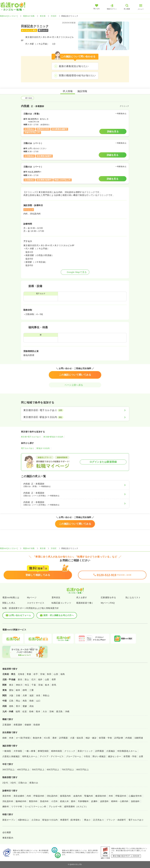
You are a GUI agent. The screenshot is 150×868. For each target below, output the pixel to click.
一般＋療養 (30, 751)
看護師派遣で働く (85, 603)
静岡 (25, 690)
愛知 (11, 690)
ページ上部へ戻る (75, 385)
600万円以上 (53, 770)
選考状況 (56, 597)
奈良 (38, 695)
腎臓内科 (89, 796)
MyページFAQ (108, 603)
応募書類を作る (108, 597)
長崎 (31, 711)
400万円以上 (23, 770)
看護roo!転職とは (11, 597)
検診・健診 (91, 738)
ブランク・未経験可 (116, 820)
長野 (54, 679)
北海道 (21, 674)
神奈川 (19, 685)
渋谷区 (54, 16)
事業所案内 (8, 838)
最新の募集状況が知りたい (74, 66)
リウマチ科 (17, 807)
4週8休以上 (23, 820)
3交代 (13, 783)
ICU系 (47, 738)
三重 (32, 690)
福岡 (18, 711)
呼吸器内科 (39, 796)
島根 (32, 701)
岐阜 (18, 690)
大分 (45, 711)
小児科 (54, 801)
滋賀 (32, 695)
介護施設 (111, 751)
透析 (55, 738)
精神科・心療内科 (120, 801)
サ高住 (87, 756)
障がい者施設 (99, 756)
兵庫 (25, 695)
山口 (38, 701)
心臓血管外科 (135, 796)
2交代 (5, 783)
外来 (11, 738)
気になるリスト (133, 597)
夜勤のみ (34, 783)
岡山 (18, 701)
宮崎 (52, 711)
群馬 (54, 685)
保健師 (28, 725)
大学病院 (18, 751)
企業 (141, 756)
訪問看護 (63, 738)
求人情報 (68, 91)
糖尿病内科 (101, 796)
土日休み (36, 820)
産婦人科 (64, 801)
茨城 (40, 685)
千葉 (34, 685)
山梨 (47, 679)
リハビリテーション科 (35, 807)
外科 (111, 796)
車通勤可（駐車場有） (71, 820)
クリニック (70, 751)
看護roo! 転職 (29, 16)
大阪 (11, 695)
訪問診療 (119, 738)
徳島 (11, 706)
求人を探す (82, 597)
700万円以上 (68, 770)
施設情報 (82, 91)
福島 (63, 674)
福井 (40, 679)
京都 (18, 695)
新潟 (20, 679)
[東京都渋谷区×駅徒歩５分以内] (75, 417)
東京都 (43, 16)
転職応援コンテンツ (61, 603)
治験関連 (139, 738)
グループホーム (74, 756)
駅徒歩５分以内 (43, 448)
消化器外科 (8, 801)
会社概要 (7, 832)
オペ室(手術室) (23, 738)
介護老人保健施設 (11, 756)
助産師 (37, 725)
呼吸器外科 (121, 796)
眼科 (73, 801)
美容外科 (7, 796)
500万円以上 (38, 770)
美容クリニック (85, 751)
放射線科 (135, 801)
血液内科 (78, 796)
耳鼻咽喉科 (83, 801)
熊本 (38, 711)
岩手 (36, 674)
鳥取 (25, 701)
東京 (11, 685)
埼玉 (27, 685)
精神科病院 (57, 751)
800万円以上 (83, 770)
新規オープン (9, 820)
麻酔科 (6, 807)
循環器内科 (65, 796)
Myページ (32, 597)
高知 (32, 706)
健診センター (115, 756)
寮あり (87, 820)
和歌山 (46, 695)
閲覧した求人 (9, 603)
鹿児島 (59, 711)
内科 (29, 796)
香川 (18, 706)
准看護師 (18, 725)
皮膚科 (94, 801)
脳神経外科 (21, 801)
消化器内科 (52, 796)
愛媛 (25, 706)
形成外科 (44, 801)
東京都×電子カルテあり (31, 437)
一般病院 (7, 751)
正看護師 (7, 725)
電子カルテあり (28, 448)
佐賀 (25, 711)
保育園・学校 (105, 738)
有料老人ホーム (30, 756)
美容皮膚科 (19, 796)
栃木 (47, 685)
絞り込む (27, 98)
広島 (11, 701)
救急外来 (37, 738)
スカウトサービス (36, 603)
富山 (27, 679)
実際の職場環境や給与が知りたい (77, 75)
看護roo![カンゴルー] (9, 16)
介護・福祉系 (77, 738)
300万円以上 (9, 770)
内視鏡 (129, 738)
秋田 (49, 674)
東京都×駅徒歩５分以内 (53, 437)
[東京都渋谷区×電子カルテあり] (75, 410)
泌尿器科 (104, 801)
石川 (34, 679)
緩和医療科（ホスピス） (76, 807)
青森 (29, 674)
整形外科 (33, 801)
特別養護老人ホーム (127, 751)
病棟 (5, 738)
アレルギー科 (55, 807)
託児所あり (99, 820)
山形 (56, 674)
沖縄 (67, 711)
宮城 (42, 674)
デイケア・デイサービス (52, 756)
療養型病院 (43, 751)
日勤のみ (23, 783)
